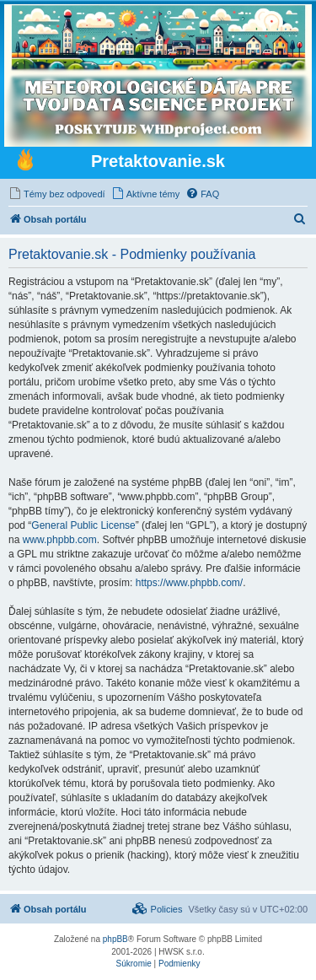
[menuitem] (57, 194)
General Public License (83, 525)
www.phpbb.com (60, 540)
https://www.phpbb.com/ (189, 583)
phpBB (115, 939)
